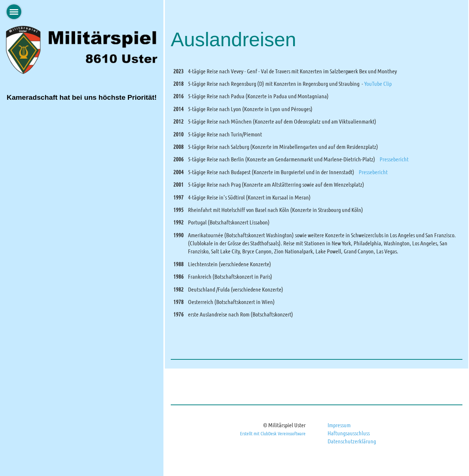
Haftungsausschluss (349, 433)
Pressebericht (394, 159)
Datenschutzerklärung (352, 441)
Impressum (339, 425)
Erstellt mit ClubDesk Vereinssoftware (273, 433)
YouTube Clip (378, 83)
